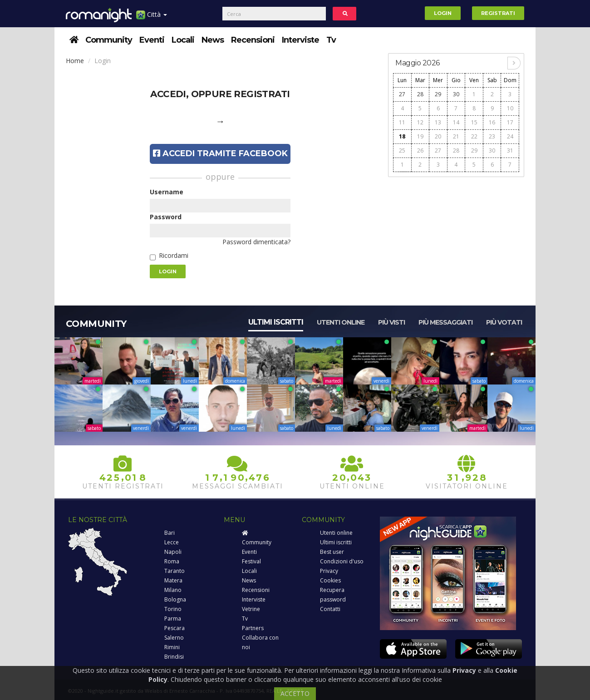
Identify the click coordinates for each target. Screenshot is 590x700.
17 (510, 122)
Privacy (329, 571)
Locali (183, 40)
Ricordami (174, 255)
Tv (331, 40)
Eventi (152, 40)
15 (474, 122)
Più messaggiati (445, 322)
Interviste (300, 40)
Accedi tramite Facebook (220, 153)
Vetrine (251, 609)
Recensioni (253, 40)
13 (438, 122)
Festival (251, 561)
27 (402, 94)
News (213, 40)
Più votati (504, 322)
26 (420, 150)
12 (420, 122)
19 (420, 136)
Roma (172, 561)
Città (152, 18)
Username (167, 192)
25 (402, 150)
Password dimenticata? (256, 242)
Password (166, 217)
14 (456, 122)
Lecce (172, 542)
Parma (173, 619)
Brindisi (174, 657)
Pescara (175, 628)
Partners (253, 628)
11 (402, 122)
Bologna (175, 599)
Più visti (391, 322)
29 (438, 94)
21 (456, 136)
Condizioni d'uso (342, 561)
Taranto (175, 571)
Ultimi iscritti (276, 322)
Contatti (330, 609)
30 (456, 94)
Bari (170, 533)
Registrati (498, 13)
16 (492, 122)
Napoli (173, 552)
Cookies (330, 580)
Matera (173, 580)
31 (510, 150)
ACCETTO (295, 693)
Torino (173, 609)
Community (109, 40)
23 (492, 136)
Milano (173, 590)
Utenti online (341, 322)
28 (420, 94)
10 (510, 108)
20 (438, 136)
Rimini (172, 647)
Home (75, 61)
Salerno (174, 638)
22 (474, 136)
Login (443, 13)
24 (510, 136)
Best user (332, 552)
